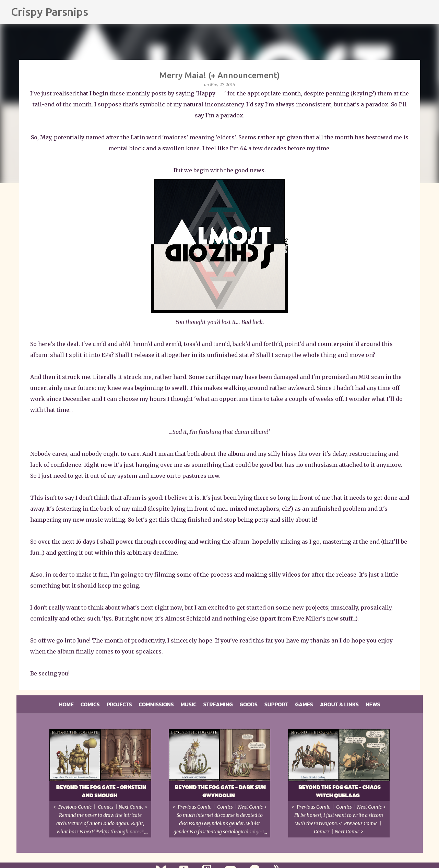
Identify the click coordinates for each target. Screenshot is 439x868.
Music (189, 704)
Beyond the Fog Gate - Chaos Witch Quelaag (340, 791)
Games (304, 704)
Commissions (156, 704)
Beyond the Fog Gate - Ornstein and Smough (101, 791)
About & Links (339, 704)
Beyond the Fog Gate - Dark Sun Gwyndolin (220, 791)
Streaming (218, 704)
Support (276, 704)
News (373, 704)
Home (66, 704)
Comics (90, 704)
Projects (119, 704)
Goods (249, 704)
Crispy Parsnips (50, 12)
